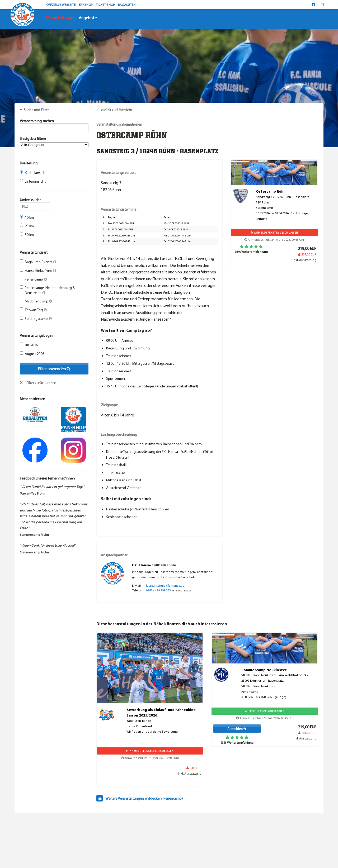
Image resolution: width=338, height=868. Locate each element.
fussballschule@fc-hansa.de (165, 585)
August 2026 (32, 354)
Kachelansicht (33, 173)
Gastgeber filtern (54, 142)
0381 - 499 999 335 (158, 590)
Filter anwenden (54, 369)
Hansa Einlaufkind (38, 271)
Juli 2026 (29, 345)
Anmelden (237, 729)
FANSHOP (86, 4)
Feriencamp (33, 279)
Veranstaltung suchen (54, 122)
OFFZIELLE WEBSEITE (61, 4)
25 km (27, 226)
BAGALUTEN (127, 4)
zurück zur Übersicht (117, 110)
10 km (27, 217)
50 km (27, 235)
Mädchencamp (36, 301)
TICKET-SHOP (106, 4)
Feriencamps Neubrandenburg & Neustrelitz (47, 290)
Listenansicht (33, 181)
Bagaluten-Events (38, 262)
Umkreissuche (35, 201)
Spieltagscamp (36, 319)
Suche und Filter (36, 110)
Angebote (88, 18)
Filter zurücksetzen (41, 383)
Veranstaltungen (61, 18)
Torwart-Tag (33, 310)
